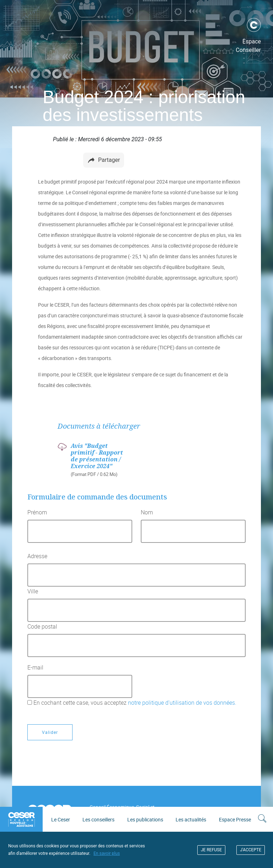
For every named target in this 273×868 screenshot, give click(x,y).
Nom (147, 512)
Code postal (42, 626)
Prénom (37, 512)
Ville (33, 591)
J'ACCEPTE (251, 850)
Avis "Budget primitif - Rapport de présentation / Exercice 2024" (97, 456)
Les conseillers (98, 819)
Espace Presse (235, 819)
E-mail (35, 667)
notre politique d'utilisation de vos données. (181, 703)
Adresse (37, 556)
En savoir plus (107, 853)
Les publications (145, 819)
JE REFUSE (211, 850)
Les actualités (191, 819)
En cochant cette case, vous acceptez (135, 703)
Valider (50, 732)
